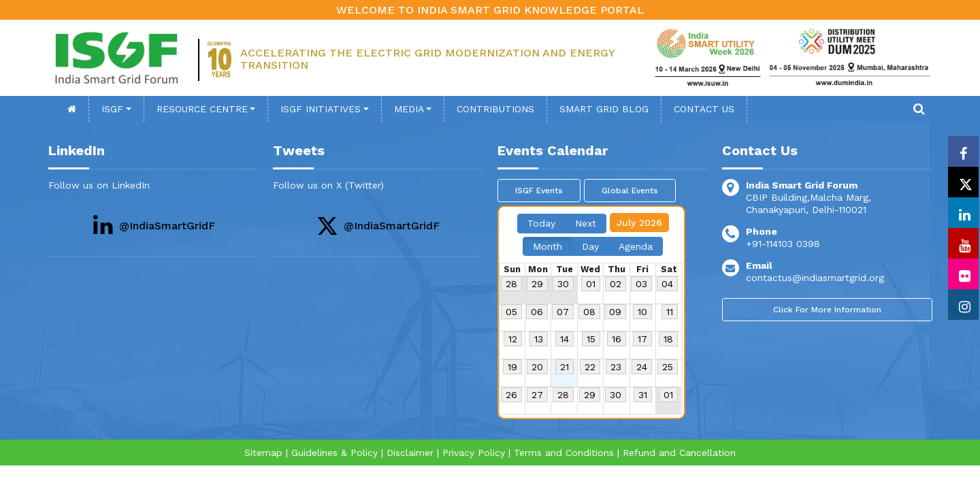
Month (548, 246)
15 (591, 339)
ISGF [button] (112, 109)
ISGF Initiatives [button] (321, 109)
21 (565, 367)
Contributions (495, 109)
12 (513, 339)
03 (641, 284)
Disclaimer (410, 453)
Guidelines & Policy (334, 453)
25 (668, 367)
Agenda (636, 246)
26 (511, 395)
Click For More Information (827, 310)
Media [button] (409, 109)
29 (537, 284)
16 (617, 339)
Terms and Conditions (564, 453)
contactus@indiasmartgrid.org (815, 278)
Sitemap (263, 453)
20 (537, 367)
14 (565, 339)
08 (589, 312)
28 (511, 284)
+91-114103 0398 (783, 244)
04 (667, 284)
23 (616, 367)
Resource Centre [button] (202, 109)
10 (642, 312)
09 (615, 312)
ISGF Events (539, 191)
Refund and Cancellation (679, 453)
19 (512, 367)
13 (539, 339)
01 (591, 284)
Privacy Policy (474, 453)
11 (670, 312)
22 (590, 367)
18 (668, 339)
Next (586, 223)
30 (563, 284)
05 (511, 312)
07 (563, 312)
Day (590, 246)
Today (541, 223)
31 (643, 395)
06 (537, 312)
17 (642, 339)
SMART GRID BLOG (604, 109)
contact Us (704, 109)
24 (642, 367)
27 (537, 395)
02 (616, 284)
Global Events (630, 191)
